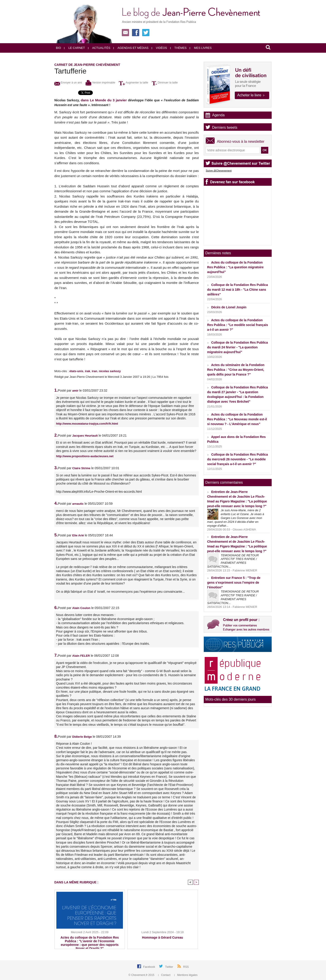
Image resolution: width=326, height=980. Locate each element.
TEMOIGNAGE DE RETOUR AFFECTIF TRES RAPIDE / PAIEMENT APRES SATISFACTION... (233, 561)
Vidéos (159, 48)
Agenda (218, 115)
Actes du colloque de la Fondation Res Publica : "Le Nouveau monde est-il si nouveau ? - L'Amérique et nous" (237, 419)
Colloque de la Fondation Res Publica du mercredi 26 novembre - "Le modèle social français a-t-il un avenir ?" (237, 459)
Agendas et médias (131, 48)
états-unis (76, 371)
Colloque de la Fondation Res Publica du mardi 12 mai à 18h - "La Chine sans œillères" (237, 290)
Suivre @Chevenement (219, 171)
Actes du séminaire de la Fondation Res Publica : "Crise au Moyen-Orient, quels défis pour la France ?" (236, 370)
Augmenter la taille (133, 83)
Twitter (169, 967)
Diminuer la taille (165, 83)
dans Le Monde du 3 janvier (104, 100)
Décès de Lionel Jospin (229, 307)
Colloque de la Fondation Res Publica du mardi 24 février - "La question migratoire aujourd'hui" (237, 347)
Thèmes (179, 48)
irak (87, 371)
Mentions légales (186, 975)
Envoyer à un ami (68, 83)
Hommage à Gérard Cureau (162, 937)
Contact (165, 975)
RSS (186, 967)
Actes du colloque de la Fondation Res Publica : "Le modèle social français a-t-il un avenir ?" (238, 325)
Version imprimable (100, 83)
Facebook (149, 967)
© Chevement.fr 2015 (142, 975)
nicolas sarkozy (110, 371)
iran (94, 371)
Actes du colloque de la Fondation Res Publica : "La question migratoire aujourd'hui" (235, 267)
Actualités (99, 48)
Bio (58, 48)
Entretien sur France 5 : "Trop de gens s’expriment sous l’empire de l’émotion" (234, 583)
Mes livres (201, 48)
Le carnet (74, 48)
